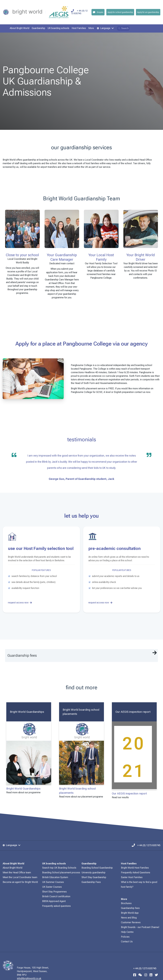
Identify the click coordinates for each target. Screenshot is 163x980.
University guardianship (93, 873)
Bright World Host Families (135, 868)
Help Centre (127, 932)
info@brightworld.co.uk (34, 978)
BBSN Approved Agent (54, 901)
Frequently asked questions (56, 906)
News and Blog (129, 918)
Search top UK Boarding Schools (59, 868)
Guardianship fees (130, 908)
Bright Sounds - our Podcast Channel (140, 927)
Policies (125, 937)
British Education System (55, 877)
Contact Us (127, 942)
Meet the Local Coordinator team (20, 877)
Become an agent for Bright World (20, 882)
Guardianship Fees (91, 882)
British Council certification (56, 896)
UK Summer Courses (53, 882)
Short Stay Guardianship (94, 877)
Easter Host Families (132, 877)
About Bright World (12, 868)
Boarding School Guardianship (97, 868)
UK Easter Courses (52, 887)
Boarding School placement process (61, 873)
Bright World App (130, 913)
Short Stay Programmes (54, 892)
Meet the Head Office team (17, 873)
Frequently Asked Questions (136, 873)
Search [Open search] (123, 28)
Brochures (126, 903)
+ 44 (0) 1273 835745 (82, 12)
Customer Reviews (131, 922)
